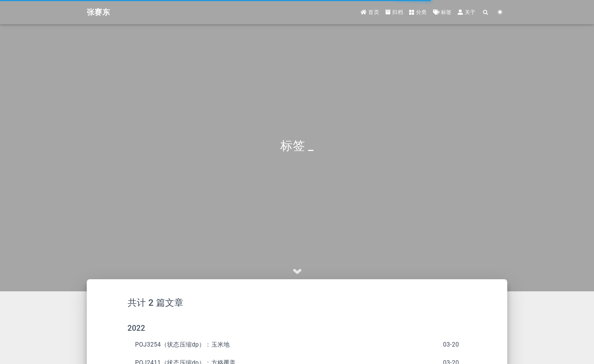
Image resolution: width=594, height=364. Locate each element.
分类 (418, 12)
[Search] (486, 12)
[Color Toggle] (500, 12)
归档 (394, 12)
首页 (370, 12)
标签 (442, 12)
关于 (467, 12)
